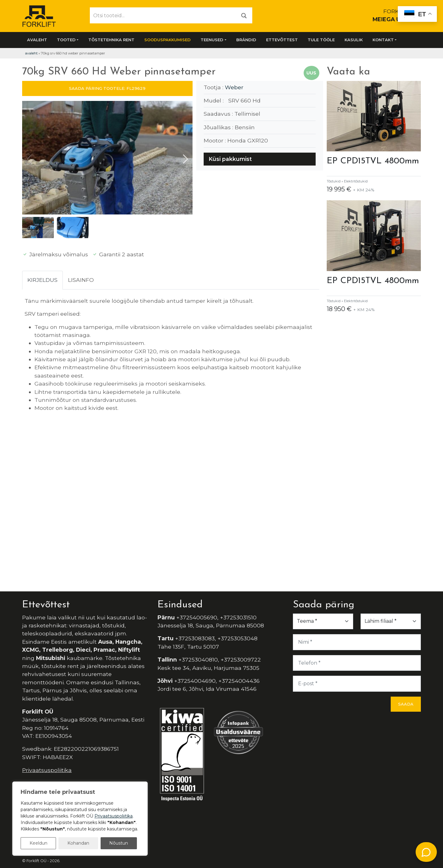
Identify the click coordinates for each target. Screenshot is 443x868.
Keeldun (38, 843)
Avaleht (37, 40)
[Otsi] (244, 15)
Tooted (66, 40)
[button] (185, 159)
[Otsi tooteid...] (163, 15)
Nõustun (119, 843)
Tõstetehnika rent (111, 40)
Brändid (246, 40)
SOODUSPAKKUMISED (168, 40)
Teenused (212, 40)
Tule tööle (321, 40)
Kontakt (383, 40)
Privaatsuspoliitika (47, 770)
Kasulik (354, 40)
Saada (406, 704)
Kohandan (78, 843)
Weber (234, 87)
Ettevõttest (282, 40)
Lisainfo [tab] (81, 280)
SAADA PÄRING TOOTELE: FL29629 (107, 88)
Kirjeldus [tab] (42, 280)
